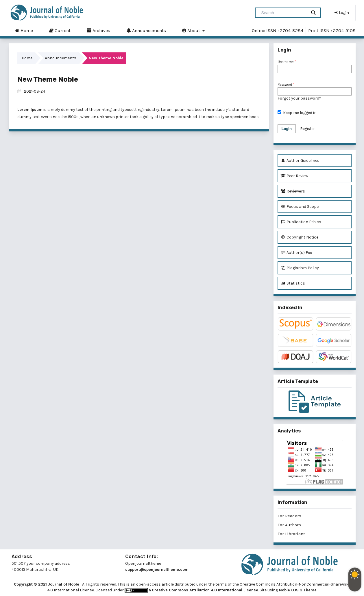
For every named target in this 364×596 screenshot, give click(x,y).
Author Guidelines (300, 161)
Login (342, 12)
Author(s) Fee (296, 253)
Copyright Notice (299, 237)
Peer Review (294, 176)
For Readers (289, 516)
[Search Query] (283, 13)
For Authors (289, 525)
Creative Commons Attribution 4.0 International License (205, 590)
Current (60, 30)
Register (307, 129)
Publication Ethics (301, 222)
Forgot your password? (299, 98)
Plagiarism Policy (300, 268)
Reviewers (293, 191)
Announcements (146, 30)
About (192, 30)
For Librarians (292, 534)
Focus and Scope (300, 207)
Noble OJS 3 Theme (297, 590)
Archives (98, 30)
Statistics (293, 283)
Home (24, 30)
